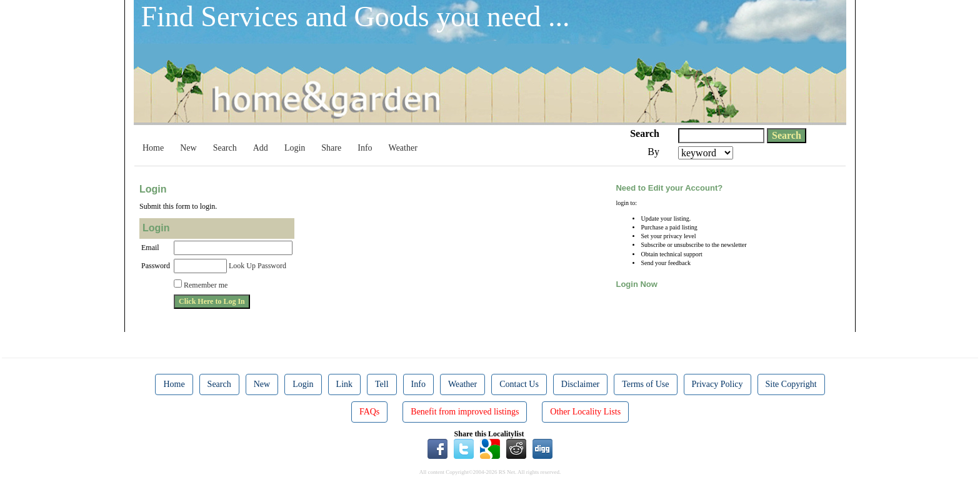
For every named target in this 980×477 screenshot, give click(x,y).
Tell (382, 384)
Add (261, 148)
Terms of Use (645, 384)
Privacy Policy (717, 384)
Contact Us (519, 384)
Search (225, 148)
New (188, 148)
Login (295, 148)
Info (365, 148)
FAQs (369, 412)
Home (153, 148)
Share (331, 148)
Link (344, 384)
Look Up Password (257, 266)
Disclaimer (580, 384)
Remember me (206, 285)
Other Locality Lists (585, 412)
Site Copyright (791, 384)
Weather (403, 148)
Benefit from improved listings (465, 412)
